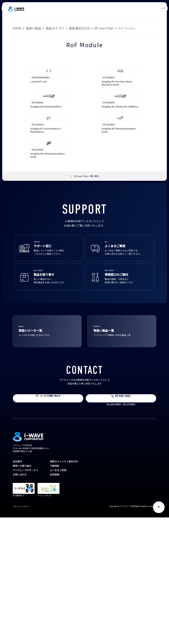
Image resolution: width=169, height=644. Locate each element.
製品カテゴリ (55, 28)
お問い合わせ (20, 601)
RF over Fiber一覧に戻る (85, 303)
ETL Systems (109, 109)
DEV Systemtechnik (40, 109)
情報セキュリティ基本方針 (64, 588)
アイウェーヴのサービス (25, 597)
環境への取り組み (22, 592)
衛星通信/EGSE (79, 28)
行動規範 (55, 592)
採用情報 (55, 601)
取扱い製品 (34, 28)
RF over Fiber (104, 28)
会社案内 (17, 588)
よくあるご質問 (58, 597)
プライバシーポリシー (21, 633)
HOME (17, 28)
